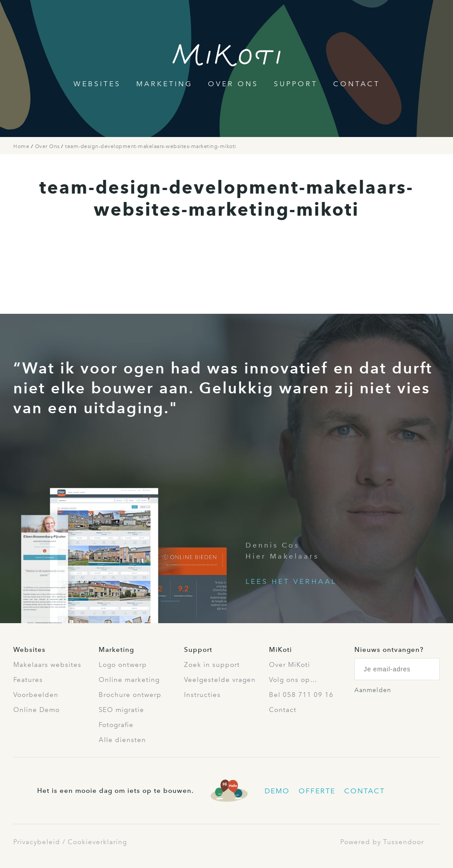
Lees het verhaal (291, 581)
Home (22, 146)
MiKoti (280, 650)
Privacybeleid (37, 842)
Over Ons (233, 84)
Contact (357, 84)
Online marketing (129, 680)
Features (28, 680)
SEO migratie (121, 710)
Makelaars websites (47, 665)
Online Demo (36, 710)
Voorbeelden (36, 695)
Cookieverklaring (97, 842)
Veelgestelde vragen (220, 680)
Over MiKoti (290, 665)
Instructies (202, 695)
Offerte (317, 791)
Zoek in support (212, 665)
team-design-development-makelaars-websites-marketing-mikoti (151, 146)
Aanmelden (373, 690)
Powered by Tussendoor (382, 842)
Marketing (164, 84)
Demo (277, 791)
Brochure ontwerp (130, 695)
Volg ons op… (293, 680)
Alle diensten (122, 740)
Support (296, 84)
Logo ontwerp (123, 665)
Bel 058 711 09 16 (301, 695)
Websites (97, 84)
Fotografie (116, 725)
